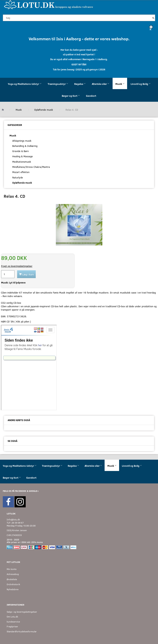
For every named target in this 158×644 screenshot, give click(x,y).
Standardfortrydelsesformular (22, 631)
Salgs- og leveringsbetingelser (22, 612)
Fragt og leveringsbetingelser (17, 266)
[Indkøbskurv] (79, 29)
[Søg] (153, 18)
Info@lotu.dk (13, 520)
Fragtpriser (12, 626)
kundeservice (13, 622)
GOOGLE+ (34, 491)
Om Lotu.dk (12, 617)
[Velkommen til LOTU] (49, 4)
